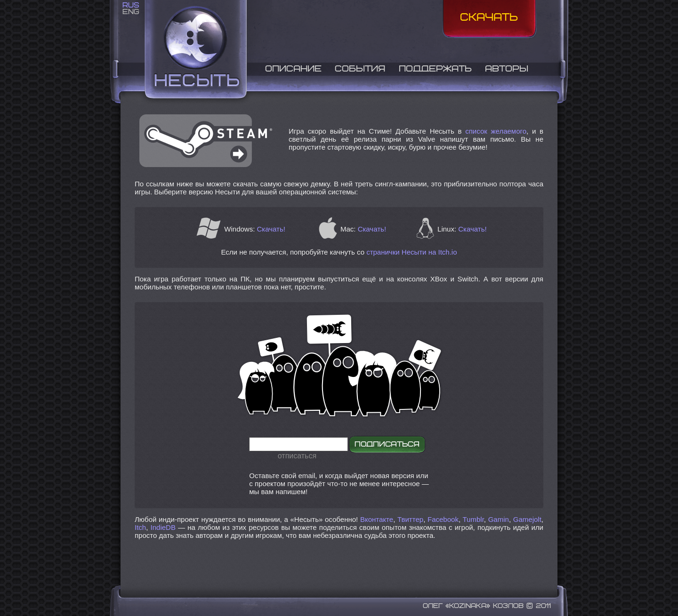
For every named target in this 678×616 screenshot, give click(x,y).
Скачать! (271, 229)
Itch (140, 527)
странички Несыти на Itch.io (412, 252)
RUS (131, 5)
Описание (293, 69)
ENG (131, 12)
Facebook (443, 519)
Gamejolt (527, 519)
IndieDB (163, 527)
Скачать (489, 18)
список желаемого (496, 131)
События (360, 69)
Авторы (507, 69)
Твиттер (410, 519)
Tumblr (473, 519)
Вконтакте (377, 519)
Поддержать (435, 69)
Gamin (499, 519)
